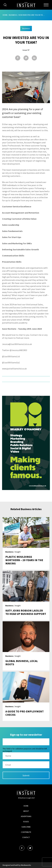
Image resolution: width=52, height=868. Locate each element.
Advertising (26, 816)
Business (13, 15)
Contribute (26, 832)
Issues (26, 822)
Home (5, 15)
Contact (26, 837)
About (26, 811)
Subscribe (26, 827)
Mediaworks (26, 865)
